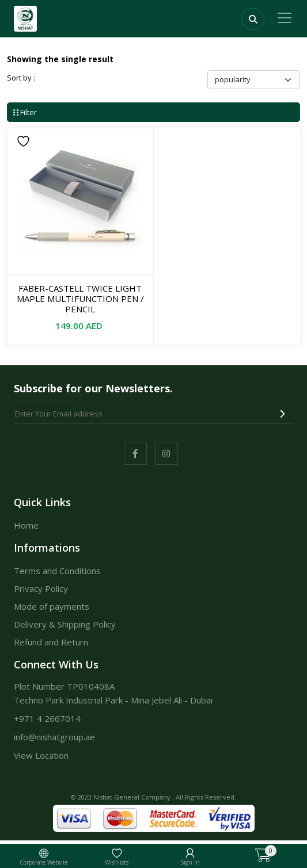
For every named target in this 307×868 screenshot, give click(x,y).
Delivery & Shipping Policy (65, 624)
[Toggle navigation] (285, 18)
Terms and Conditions (57, 571)
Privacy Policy (41, 588)
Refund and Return (51, 642)
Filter (25, 112)
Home (26, 525)
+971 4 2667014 (47, 718)
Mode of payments (52, 606)
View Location (41, 755)
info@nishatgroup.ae (54, 737)
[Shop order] (254, 80)
